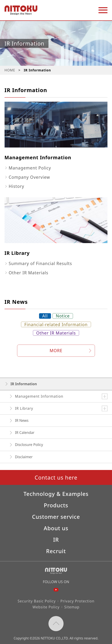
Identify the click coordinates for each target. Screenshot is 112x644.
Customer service (56, 517)
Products (56, 505)
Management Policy (30, 168)
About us (56, 528)
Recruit (56, 551)
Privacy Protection (77, 601)
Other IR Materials (28, 273)
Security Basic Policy (37, 601)
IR (56, 540)
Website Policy (46, 607)
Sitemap (72, 607)
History (16, 186)
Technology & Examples (56, 494)
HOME (10, 70)
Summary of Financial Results (40, 263)
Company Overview (29, 177)
